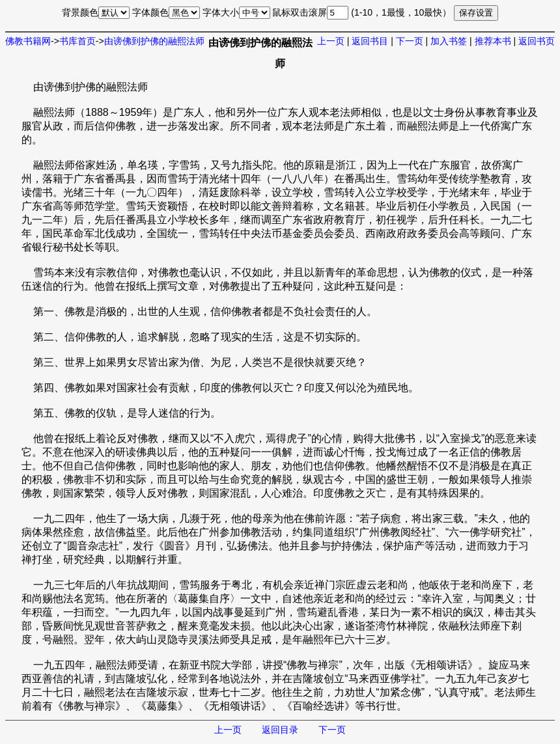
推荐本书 (493, 41)
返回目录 (280, 730)
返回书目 (370, 41)
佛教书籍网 (28, 41)
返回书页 (537, 41)
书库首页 (77, 41)
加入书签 (449, 41)
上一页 (331, 41)
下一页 (410, 41)
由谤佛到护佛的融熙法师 (154, 41)
